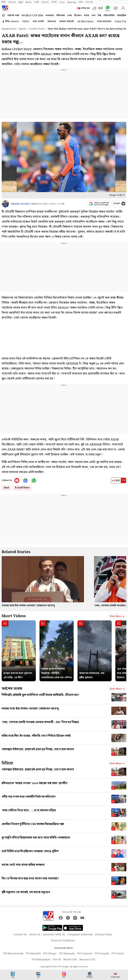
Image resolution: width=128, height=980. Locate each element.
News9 (12, 2)
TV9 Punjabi (102, 954)
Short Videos (14, 616)
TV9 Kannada (67, 954)
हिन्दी (4, 2)
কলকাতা (50, 16)
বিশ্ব (99, 16)
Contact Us (20, 935)
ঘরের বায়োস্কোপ (104, 22)
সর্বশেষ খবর (13, 16)
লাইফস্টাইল (109, 16)
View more (117, 616)
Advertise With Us (54, 935)
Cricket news (37, 29)
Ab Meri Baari (85, 22)
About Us (35, 935)
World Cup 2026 (32, 16)
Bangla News (9, 29)
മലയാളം (72, 2)
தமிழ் (62, 2)
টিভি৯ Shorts (12, 22)
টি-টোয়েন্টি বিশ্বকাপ (22, 488)
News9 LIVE (70, 960)
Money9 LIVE (87, 960)
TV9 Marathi (33, 954)
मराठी (36, 2)
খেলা (69, 16)
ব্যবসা (86, 16)
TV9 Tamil (117, 954)
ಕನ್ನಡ (21, 2)
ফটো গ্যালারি (38, 22)
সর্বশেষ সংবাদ (12, 689)
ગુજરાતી (45, 2)
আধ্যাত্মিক (122, 16)
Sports (23, 29)
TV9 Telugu (50, 954)
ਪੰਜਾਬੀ (54, 2)
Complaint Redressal (80, 935)
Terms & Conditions (63, 941)
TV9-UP (89, 2)
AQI (100, 8)
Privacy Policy (104, 935)
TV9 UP (57, 960)
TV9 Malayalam (41, 960)
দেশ (93, 16)
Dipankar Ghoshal (20, 204)
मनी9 (81, 2)
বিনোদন (78, 16)
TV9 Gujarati (85, 954)
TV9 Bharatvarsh (13, 954)
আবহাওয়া (52, 22)
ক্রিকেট (6, 488)
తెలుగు (29, 2)
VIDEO (26, 22)
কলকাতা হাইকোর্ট (67, 22)
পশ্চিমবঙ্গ (60, 16)
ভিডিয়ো (7, 763)
